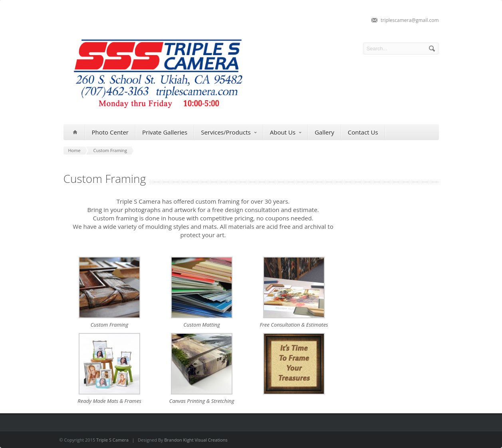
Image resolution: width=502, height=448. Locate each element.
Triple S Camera (112, 440)
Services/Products (229, 132)
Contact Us (363, 132)
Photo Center (110, 132)
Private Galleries (165, 132)
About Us (286, 132)
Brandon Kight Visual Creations (196, 440)
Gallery (324, 132)
